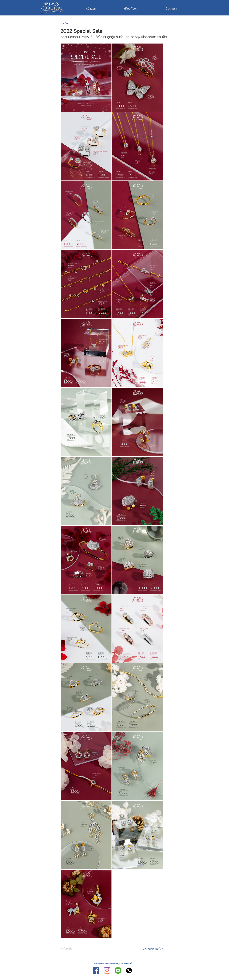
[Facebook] (96, 970)
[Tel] (129, 970)
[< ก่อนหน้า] (73, 949)
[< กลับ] (71, 23)
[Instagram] (107, 970)
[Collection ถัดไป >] (153, 949)
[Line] (118, 970)
